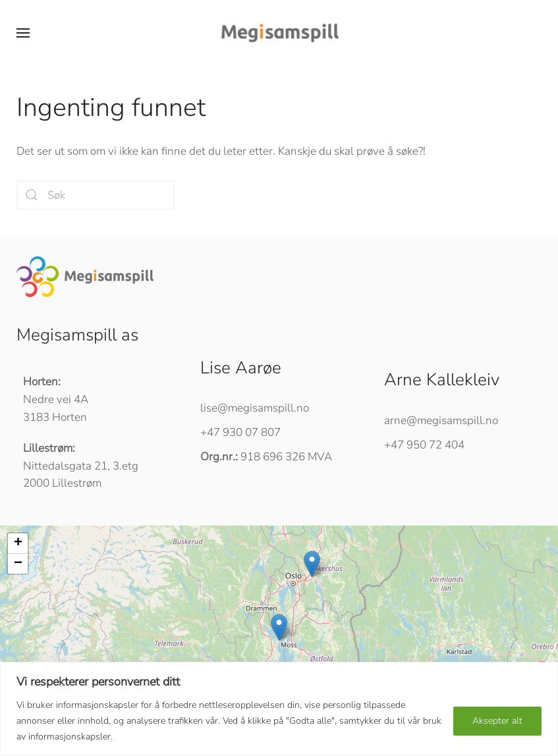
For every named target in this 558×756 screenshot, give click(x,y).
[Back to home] (279, 33)
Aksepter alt (497, 721)
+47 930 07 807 (240, 432)
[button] (23, 33)
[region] (279, 709)
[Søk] (96, 195)
